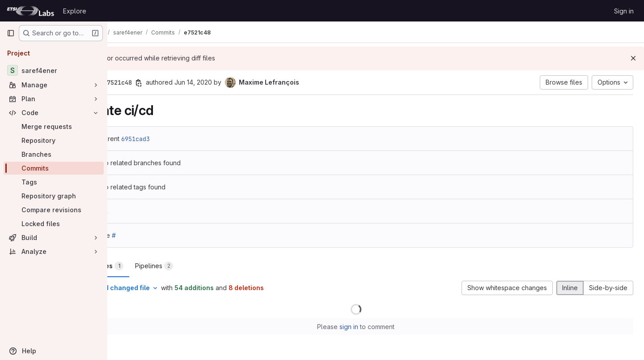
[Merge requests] (54, 126)
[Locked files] (54, 224)
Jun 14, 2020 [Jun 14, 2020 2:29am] (233, 82)
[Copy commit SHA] (178, 83)
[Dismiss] (633, 58)
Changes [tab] (144, 266)
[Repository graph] (54, 196)
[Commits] (54, 168)
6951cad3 (175, 139)
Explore (75, 11)
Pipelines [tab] (194, 266)
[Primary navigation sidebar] (11, 33)
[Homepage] (30, 11)
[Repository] (54, 140)
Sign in (624, 11)
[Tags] (54, 182)
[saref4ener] (54, 70)
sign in (369, 327)
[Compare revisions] (54, 210)
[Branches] (54, 154)
